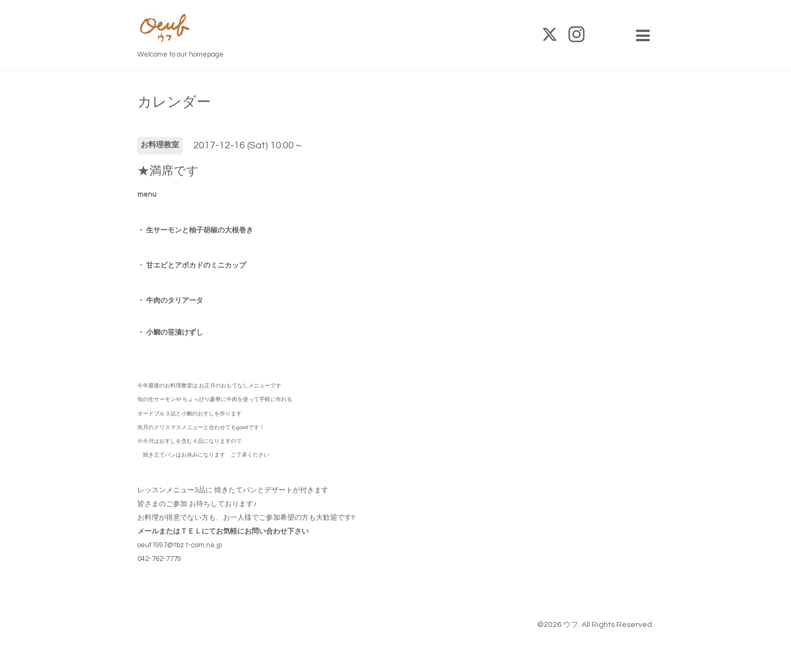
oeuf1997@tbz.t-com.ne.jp (180, 545)
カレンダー (174, 102)
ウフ (571, 625)
